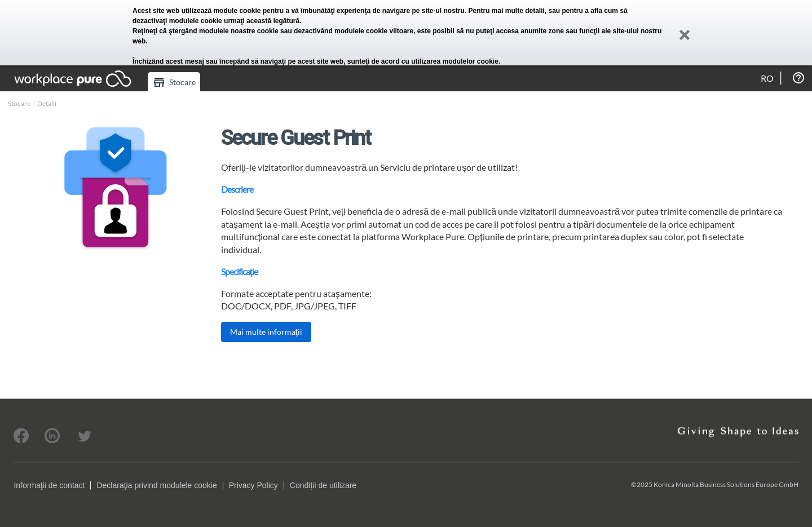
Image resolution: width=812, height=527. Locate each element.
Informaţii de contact (49, 485)
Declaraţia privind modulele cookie (156, 485)
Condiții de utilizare (323, 485)
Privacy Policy (253, 485)
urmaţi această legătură (262, 21)
